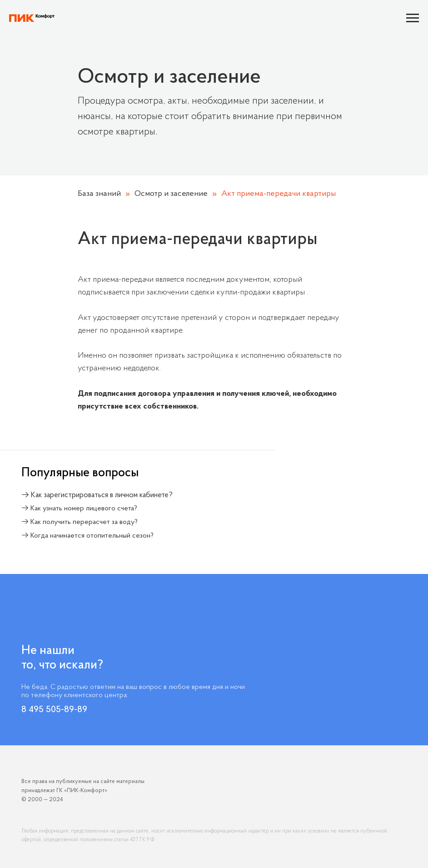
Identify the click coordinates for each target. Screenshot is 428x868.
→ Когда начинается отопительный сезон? (87, 536)
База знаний (99, 194)
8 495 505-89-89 (54, 710)
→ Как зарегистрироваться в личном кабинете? (97, 495)
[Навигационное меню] (413, 18)
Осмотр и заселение (171, 194)
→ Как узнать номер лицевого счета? (79, 509)
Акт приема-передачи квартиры (279, 194)
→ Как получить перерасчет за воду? (80, 522)
